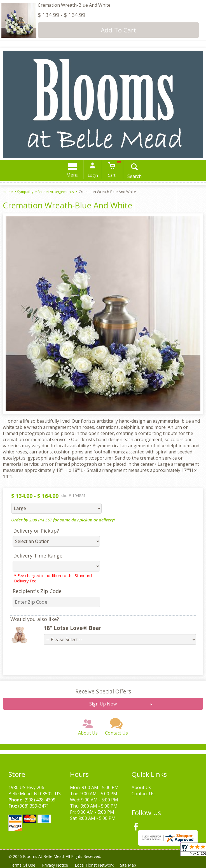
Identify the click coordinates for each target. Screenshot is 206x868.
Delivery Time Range (38, 556)
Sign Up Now (103, 704)
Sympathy (25, 192)
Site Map (128, 865)
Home (8, 192)
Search (134, 176)
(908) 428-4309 (40, 800)
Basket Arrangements (56, 192)
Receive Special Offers (103, 691)
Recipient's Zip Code (37, 591)
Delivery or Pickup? (36, 531)
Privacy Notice (55, 865)
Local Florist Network (94, 865)
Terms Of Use (23, 865)
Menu (73, 175)
